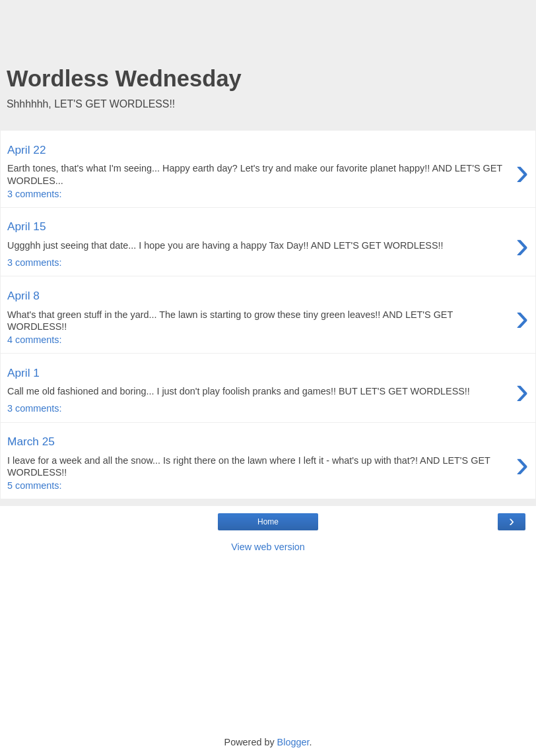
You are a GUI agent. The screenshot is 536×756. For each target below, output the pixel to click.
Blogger (293, 742)
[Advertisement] (268, 36)
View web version (268, 547)
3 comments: (34, 194)
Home (268, 522)
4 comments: (34, 340)
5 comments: (34, 486)
